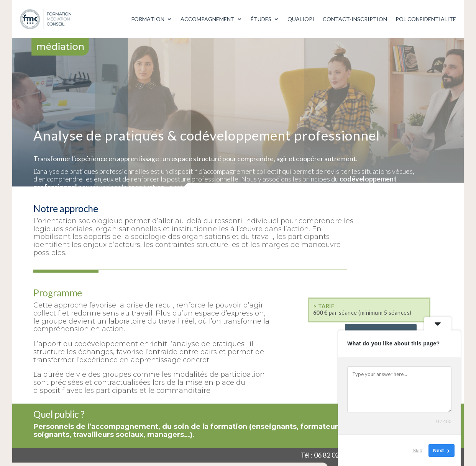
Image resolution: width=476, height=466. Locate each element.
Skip (418, 450)
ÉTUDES (261, 19)
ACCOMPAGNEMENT (208, 19)
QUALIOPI (301, 19)
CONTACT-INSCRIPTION (355, 19)
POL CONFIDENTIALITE (426, 19)
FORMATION (148, 19)
